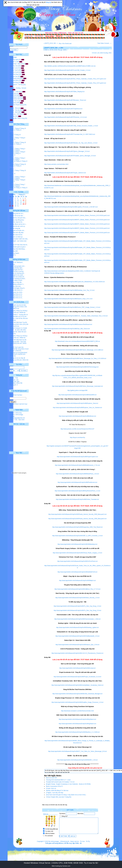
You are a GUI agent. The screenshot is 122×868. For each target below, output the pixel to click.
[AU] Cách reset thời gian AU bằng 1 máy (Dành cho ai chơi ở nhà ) (66, 795)
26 (23, 204)
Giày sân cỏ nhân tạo (16, 237)
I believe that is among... (17, 271)
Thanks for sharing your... (17, 273)
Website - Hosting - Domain (18, 88)
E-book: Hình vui (51, 788)
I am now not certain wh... (18, 277)
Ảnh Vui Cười (14, 72)
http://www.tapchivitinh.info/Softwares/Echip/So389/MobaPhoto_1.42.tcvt (77, 474)
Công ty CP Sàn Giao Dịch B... (19, 245)
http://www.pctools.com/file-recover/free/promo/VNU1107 (77, 429)
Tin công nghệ (14, 60)
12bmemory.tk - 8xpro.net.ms (69, 841)
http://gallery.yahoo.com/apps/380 (77, 390)
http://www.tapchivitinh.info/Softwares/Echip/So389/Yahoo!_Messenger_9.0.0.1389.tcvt (77, 350)
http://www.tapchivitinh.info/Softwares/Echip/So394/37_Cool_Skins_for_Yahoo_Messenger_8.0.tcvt (77, 751)
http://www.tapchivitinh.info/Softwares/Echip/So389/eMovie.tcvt (77, 416)
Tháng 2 (17, 142)
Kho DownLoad (14, 78)
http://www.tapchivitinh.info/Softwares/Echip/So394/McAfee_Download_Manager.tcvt (77, 694)
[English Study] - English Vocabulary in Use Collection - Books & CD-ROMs (68, 784)
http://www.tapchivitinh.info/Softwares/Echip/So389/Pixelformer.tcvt (77, 482)
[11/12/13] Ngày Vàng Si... (18, 288)
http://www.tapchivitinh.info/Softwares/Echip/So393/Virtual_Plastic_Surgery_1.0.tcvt (77, 553)
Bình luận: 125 (14, 380)
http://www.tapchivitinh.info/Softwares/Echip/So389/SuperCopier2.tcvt (77, 457)
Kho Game (13, 103)
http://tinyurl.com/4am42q (77, 438)
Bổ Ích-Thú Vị (14, 101)
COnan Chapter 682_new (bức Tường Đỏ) (59, 797)
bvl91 (65, 50)
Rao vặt (12, 116)
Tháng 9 (12, 153)
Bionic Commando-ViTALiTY (55, 786)
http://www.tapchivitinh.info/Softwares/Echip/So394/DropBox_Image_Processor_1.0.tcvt (77, 702)
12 (23, 200)
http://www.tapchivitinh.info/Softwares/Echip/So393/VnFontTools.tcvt (77, 561)
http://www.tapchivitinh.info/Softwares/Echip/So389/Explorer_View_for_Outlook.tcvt (77, 408)
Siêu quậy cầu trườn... (17, 292)
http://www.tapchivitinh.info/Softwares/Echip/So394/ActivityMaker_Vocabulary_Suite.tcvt (77, 685)
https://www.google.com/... (18, 266)
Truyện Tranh (14, 70)
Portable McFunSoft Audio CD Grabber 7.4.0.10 (60, 782)
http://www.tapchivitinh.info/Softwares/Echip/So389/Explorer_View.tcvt (77, 403)
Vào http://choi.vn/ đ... (16, 294)
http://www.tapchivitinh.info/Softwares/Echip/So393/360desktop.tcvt (77, 544)
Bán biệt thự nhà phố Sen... (18, 218)
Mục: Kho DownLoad (65, 44)
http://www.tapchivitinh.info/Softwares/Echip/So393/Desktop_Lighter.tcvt (77, 627)
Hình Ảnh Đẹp (14, 74)
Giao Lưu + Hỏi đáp (16, 114)
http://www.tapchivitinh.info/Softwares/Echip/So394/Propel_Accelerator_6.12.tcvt (77, 677)
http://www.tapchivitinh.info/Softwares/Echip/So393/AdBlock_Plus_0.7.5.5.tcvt (77, 589)
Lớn (98, 53)
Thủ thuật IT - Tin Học (16, 85)
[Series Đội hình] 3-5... (17, 290)
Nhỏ (110, 53)
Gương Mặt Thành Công (17, 118)
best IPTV (13, 255)
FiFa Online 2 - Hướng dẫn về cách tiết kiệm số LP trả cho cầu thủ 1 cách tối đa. (19, 317)
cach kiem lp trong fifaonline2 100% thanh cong (19, 353)
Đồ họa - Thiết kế (15, 92)
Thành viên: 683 (14, 382)
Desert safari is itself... (16, 280)
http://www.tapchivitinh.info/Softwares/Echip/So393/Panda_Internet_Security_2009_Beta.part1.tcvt (77, 514)
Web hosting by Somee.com (61, 866)
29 (13, 206)
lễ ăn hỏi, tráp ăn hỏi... (17, 222)
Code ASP (13, 93)
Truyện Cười (14, 68)
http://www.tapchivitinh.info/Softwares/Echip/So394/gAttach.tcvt (77, 724)
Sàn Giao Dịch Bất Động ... (18, 249)
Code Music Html (15, 97)
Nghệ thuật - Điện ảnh (17, 64)
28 (10, 206)
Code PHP (13, 95)
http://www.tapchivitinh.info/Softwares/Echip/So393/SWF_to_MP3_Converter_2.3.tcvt (77, 536)
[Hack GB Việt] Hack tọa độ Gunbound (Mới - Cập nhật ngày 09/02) (18, 342)
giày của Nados (15, 253)
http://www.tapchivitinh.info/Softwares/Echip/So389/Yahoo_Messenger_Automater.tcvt (77, 386)
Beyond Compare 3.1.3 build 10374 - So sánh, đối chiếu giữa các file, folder (18, 330)
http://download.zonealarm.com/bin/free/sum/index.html (77, 711)
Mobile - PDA (14, 108)
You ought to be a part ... (17, 275)
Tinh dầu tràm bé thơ (16, 235)
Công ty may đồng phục (17, 220)
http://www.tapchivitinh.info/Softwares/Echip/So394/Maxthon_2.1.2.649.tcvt (77, 732)
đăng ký (49, 2)
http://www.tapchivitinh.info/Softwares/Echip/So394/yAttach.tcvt (77, 719)
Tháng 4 (12, 135)
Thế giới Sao (14, 76)
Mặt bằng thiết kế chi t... (17, 214)
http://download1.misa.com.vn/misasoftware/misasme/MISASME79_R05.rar (77, 341)
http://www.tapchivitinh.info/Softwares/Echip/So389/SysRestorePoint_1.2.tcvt (77, 491)
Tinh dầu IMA (14, 251)
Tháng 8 (17, 128)
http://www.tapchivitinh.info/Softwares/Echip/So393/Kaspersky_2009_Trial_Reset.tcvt (77, 527)
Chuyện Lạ (13, 62)
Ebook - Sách (14, 112)
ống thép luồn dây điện (17, 233)
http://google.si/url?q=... (17, 270)
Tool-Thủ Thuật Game (16, 105)
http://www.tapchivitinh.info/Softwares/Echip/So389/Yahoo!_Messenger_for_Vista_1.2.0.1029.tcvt (77, 358)
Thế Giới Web (14, 80)
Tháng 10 (23, 128)
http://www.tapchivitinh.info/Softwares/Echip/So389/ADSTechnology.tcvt (77, 367)
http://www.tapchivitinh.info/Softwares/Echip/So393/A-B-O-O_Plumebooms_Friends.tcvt (77, 653)
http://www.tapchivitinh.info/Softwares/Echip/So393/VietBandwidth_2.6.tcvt (77, 636)
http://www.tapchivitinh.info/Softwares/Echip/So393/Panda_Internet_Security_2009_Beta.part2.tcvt (77, 519)
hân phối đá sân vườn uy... (18, 226)
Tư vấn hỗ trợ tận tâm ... (17, 216)
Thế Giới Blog (14, 82)
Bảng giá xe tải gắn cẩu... (18, 230)
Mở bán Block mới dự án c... (18, 224)
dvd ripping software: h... (17, 284)
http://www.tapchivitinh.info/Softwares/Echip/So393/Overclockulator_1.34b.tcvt (77, 619)
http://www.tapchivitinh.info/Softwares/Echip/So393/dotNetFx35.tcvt (77, 572)
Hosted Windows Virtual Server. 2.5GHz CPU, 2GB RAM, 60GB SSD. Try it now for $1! (61, 863)
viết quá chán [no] (15, 286)
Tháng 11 (13, 130)
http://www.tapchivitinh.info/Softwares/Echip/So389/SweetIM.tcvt (77, 395)
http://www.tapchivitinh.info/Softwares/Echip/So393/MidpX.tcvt (77, 581)
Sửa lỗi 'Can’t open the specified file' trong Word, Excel (19, 348)
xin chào (12, 264)
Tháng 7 (12, 128)
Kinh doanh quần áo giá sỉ (18, 247)
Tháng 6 (12, 152)
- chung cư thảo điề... (16, 282)
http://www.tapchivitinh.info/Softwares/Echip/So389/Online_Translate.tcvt (77, 499)
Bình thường (104, 53)
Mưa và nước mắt (51, 778)
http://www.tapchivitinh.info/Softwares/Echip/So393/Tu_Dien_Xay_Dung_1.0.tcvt (77, 606)
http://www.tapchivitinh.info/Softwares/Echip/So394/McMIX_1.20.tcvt (77, 760)
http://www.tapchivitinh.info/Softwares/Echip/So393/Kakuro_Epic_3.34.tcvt (77, 645)
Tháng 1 (12, 138)
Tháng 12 (19, 130)
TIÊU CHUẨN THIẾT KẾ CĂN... (19, 239)
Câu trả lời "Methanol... (17, 262)
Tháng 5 (17, 150)
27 (26, 204)
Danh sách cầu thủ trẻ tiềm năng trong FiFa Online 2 (18, 306)
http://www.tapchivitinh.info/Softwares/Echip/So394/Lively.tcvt (77, 668)
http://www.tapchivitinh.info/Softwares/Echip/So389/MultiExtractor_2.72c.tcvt (77, 465)
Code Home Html (15, 99)
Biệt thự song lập (15, 228)
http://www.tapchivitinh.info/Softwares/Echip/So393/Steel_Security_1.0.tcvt (77, 598)
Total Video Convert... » (104, 43)
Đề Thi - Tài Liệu (15, 110)
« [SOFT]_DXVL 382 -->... (51, 43)
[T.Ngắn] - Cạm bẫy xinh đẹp (55, 793)
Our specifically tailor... (17, 268)
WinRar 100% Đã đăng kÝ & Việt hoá (57, 791)
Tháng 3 (23, 149)
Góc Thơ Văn (14, 66)
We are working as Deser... (18, 279)
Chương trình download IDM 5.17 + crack (58, 780)
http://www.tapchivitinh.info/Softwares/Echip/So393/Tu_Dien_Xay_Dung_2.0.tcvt (77, 610)
